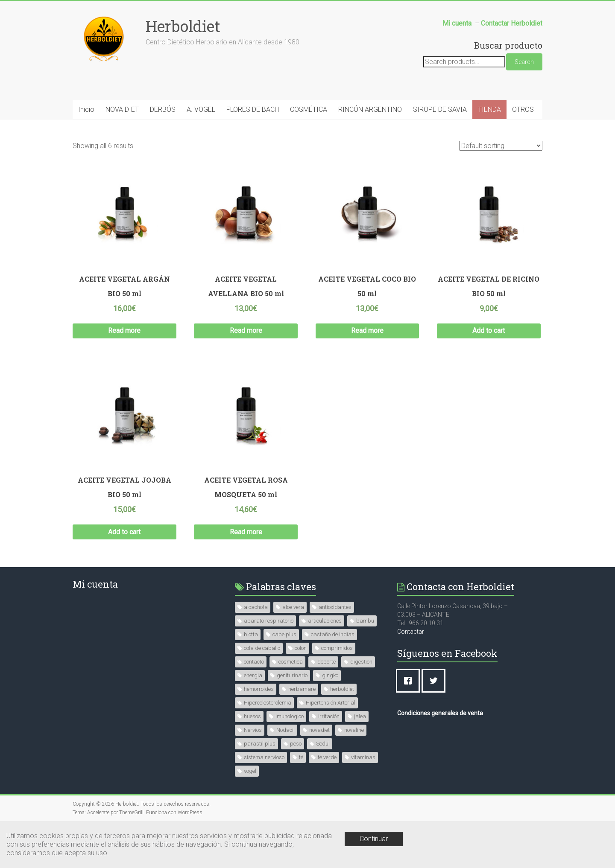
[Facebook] (410, 681)
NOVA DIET (122, 109)
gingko (330, 675)
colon (301, 648)
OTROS (523, 109)
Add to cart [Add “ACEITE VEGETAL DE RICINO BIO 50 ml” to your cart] (489, 331)
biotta (251, 634)
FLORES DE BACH (253, 109)
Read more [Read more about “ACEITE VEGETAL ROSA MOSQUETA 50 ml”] (246, 532)
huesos (252, 716)
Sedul (323, 744)
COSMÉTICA (309, 109)
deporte (327, 662)
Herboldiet (183, 26)
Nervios (253, 730)
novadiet (319, 730)
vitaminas (363, 757)
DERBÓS (163, 109)
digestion (361, 662)
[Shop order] (501, 146)
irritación (329, 716)
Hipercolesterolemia (268, 703)
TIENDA (489, 109)
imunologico (290, 716)
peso (296, 744)
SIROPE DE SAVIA (440, 109)
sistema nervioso (264, 757)
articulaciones (325, 621)
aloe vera (293, 607)
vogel (250, 771)
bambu (365, 621)
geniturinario (292, 675)
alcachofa (256, 607)
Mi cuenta (95, 584)
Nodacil (286, 730)
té (301, 757)
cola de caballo (262, 648)
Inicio (86, 109)
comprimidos (337, 648)
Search (524, 62)
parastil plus (260, 744)
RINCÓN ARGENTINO (370, 109)
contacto (254, 662)
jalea (360, 716)
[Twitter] (436, 681)
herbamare (302, 689)
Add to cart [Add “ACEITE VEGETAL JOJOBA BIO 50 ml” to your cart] (124, 532)
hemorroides (259, 689)
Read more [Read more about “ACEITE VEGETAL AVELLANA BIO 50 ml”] (246, 331)
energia (253, 675)
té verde (327, 757)
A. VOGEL (201, 109)
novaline (354, 730)
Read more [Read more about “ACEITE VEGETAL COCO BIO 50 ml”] (367, 331)
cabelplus (284, 634)
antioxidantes (335, 607)
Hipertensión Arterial (331, 703)
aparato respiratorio (269, 621)
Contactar (411, 632)
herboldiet (342, 689)
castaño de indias (333, 634)
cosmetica (291, 662)
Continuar (374, 839)
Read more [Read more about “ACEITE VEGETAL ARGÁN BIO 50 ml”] (124, 331)
